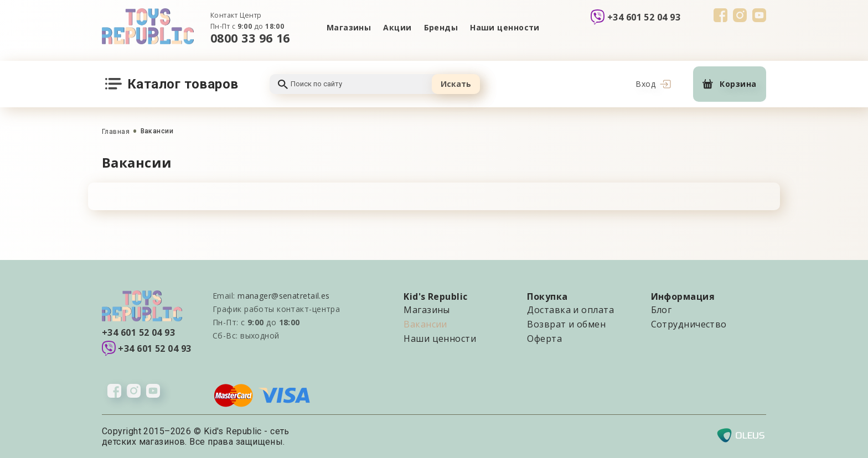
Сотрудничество (689, 324)
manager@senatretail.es (284, 296)
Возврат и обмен (566, 324)
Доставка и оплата (570, 310)
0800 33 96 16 (250, 38)
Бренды (441, 27)
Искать (456, 84)
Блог (662, 310)
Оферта (544, 339)
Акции (397, 27)
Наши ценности (505, 27)
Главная (116, 132)
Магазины (349, 27)
